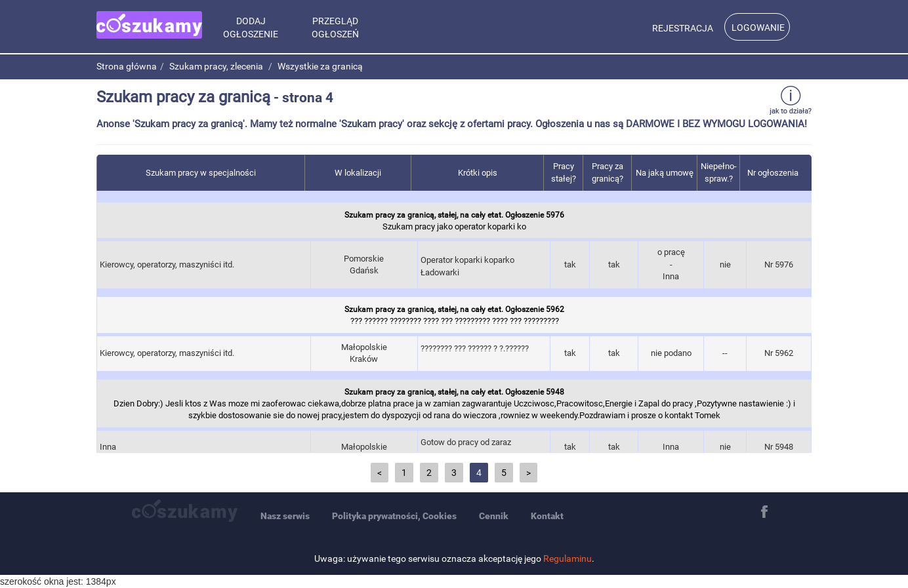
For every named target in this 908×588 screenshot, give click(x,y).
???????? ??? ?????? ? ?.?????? (484, 355)
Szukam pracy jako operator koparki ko (454, 220)
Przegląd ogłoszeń (335, 28)
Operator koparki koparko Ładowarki (484, 266)
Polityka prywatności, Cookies (394, 516)
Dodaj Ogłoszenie (251, 28)
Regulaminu (567, 559)
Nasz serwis (285, 516)
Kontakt (547, 516)
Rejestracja (683, 28)
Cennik (494, 516)
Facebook (764, 512)
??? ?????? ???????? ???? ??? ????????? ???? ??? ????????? (454, 314)
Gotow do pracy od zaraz (484, 449)
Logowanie (758, 28)
